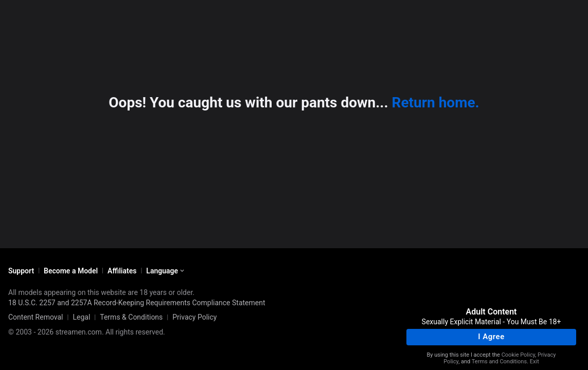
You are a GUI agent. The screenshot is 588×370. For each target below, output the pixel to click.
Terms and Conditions (499, 362)
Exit (534, 362)
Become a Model (71, 271)
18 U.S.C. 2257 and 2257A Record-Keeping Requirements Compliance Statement (137, 303)
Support (21, 271)
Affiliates (122, 271)
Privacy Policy (194, 317)
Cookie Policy (518, 355)
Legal (81, 317)
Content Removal (36, 317)
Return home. (436, 103)
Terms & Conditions (131, 317)
